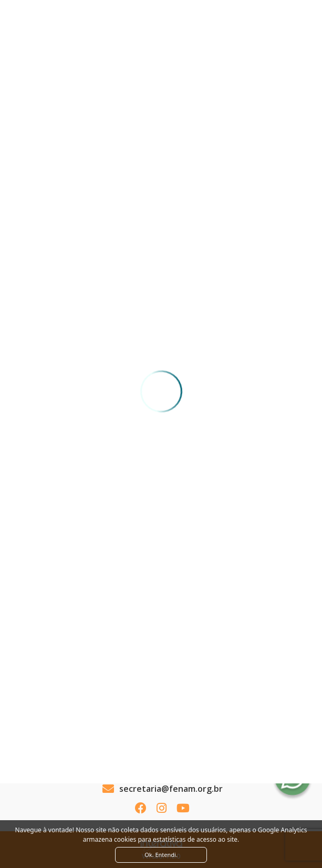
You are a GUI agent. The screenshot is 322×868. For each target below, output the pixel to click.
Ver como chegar (161, 747)
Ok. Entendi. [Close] (161, 855)
